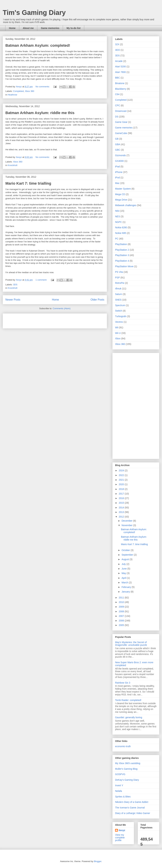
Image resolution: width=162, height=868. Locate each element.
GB (117, 139)
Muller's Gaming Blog (126, 769)
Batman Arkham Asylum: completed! (38, 45)
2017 (122, 494)
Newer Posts (13, 300)
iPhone (119, 172)
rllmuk (118, 289)
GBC (118, 150)
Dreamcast (121, 111)
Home (12, 28)
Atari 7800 (120, 72)
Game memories (50, 28)
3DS (15, 285)
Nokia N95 (121, 233)
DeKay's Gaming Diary (127, 780)
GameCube (121, 133)
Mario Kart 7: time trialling (28, 183)
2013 (122, 512)
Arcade (119, 61)
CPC (118, 105)
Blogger (98, 861)
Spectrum (120, 305)
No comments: (43, 87)
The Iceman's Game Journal (130, 808)
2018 (122, 489)
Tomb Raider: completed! (128, 700)
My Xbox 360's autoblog (128, 763)
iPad (117, 167)
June (124, 569)
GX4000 (119, 161)
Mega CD (120, 194)
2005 (122, 625)
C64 (117, 94)
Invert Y (119, 785)
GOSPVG (120, 774)
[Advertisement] (45, 320)
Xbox (118, 338)
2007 (122, 616)
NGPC (118, 222)
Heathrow (12, 95)
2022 (122, 475)
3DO (118, 50)
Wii (117, 327)
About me (28, 28)
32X (117, 44)
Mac (117, 183)
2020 (122, 484)
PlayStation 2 (122, 250)
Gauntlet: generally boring (129, 717)
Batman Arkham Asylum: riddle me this (40, 113)
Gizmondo (120, 155)
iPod (117, 178)
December (127, 521)
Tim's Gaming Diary (34, 13)
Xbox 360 (30, 91)
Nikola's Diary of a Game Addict (132, 802)
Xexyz (122, 830)
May (124, 573)
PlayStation (121, 244)
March (125, 583)
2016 (122, 498)
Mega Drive (121, 200)
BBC (118, 78)
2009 (122, 607)
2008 (122, 611)
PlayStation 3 (122, 255)
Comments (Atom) (62, 308)
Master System (123, 189)
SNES (118, 300)
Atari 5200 (120, 67)
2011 (122, 598)
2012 (122, 517)
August (125, 559)
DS (117, 117)
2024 (122, 470)
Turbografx (121, 316)
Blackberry (121, 89)
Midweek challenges (126, 205)
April (124, 578)
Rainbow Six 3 (123, 683)
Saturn (119, 294)
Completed (18, 91)
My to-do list (73, 28)
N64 (117, 211)
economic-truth (123, 746)
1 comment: (42, 280)
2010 (122, 602)
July (124, 564)
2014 (122, 508)
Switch (119, 311)
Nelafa (118, 791)
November (127, 525)
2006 (122, 621)
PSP (117, 278)
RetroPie (120, 283)
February (127, 587)
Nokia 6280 (121, 227)
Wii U (118, 333)
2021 (122, 480)
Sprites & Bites (123, 797)
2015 (122, 503)
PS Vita (119, 272)
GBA (118, 144)
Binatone (120, 83)
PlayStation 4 (122, 261)
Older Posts (97, 300)
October (126, 550)
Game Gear (121, 122)
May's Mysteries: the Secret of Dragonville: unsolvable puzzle (131, 644)
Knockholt (13, 165)
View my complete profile (120, 838)
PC (117, 239)
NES (118, 216)
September (128, 555)
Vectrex (119, 322)
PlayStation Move (124, 266)
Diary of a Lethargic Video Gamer (133, 813)
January (126, 592)
